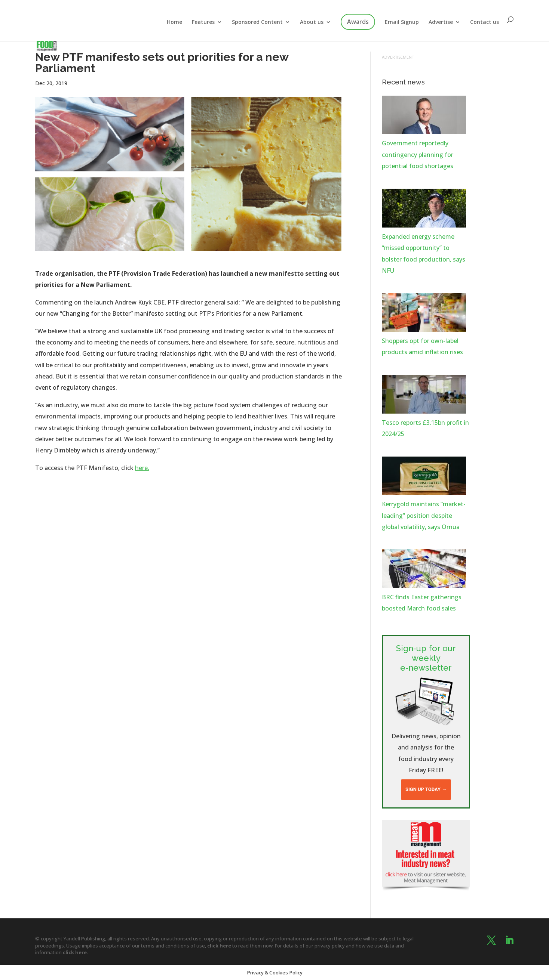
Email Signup (402, 22)
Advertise (441, 22)
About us (312, 22)
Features (203, 22)
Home (174, 22)
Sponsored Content (257, 22)
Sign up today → (426, 789)
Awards (358, 22)
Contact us (484, 22)
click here (219, 946)
